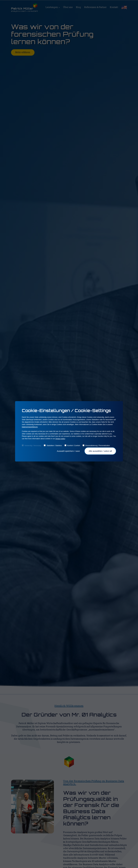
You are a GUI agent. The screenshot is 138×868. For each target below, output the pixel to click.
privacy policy (60, 439)
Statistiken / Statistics (53, 445)
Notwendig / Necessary (31, 445)
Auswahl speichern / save (69, 451)
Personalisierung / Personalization (96, 445)
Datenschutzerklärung (30, 427)
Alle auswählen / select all (100, 451)
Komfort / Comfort (72, 445)
